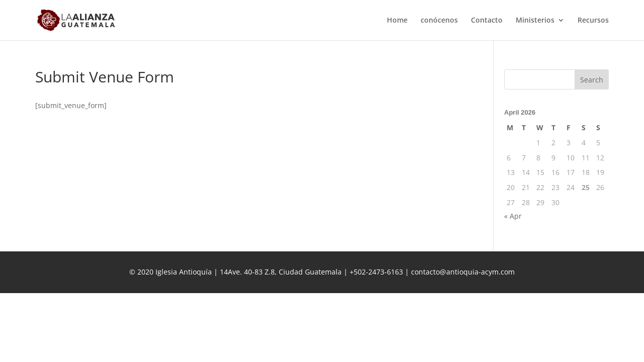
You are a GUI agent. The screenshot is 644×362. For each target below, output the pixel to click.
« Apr (513, 216)
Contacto (487, 21)
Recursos (593, 21)
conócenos (439, 21)
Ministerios (535, 21)
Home (397, 21)
